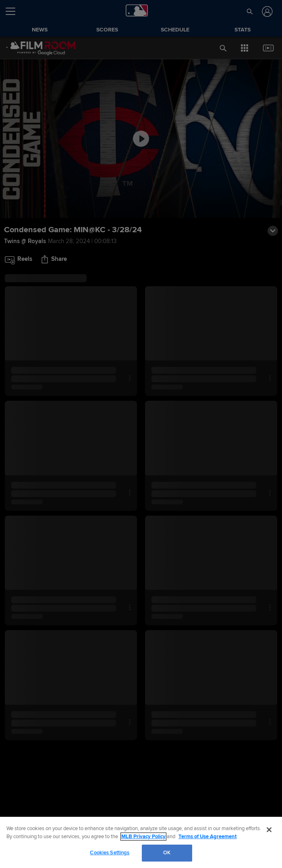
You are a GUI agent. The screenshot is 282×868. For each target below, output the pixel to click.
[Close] (269, 830)
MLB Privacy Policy (143, 837)
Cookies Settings (110, 853)
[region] (141, 842)
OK (167, 853)
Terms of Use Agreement (207, 837)
